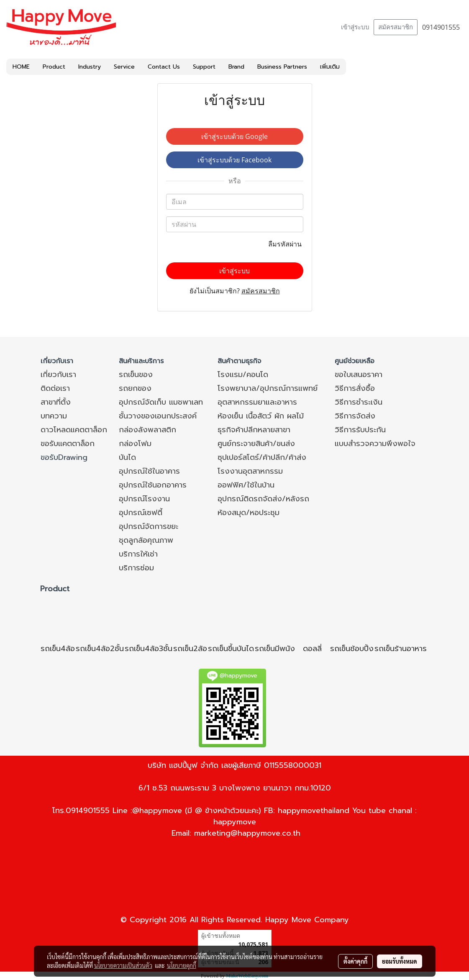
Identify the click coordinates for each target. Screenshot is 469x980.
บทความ (54, 416)
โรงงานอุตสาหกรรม (250, 471)
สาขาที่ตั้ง (56, 402)
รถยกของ (135, 388)
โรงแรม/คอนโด (243, 375)
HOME (21, 67)
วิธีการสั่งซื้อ (355, 388)
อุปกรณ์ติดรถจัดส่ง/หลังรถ (263, 499)
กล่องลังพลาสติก (147, 430)
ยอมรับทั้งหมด (400, 961)
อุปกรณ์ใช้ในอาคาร (149, 471)
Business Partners (282, 67)
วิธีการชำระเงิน (359, 402)
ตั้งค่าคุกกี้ (355, 961)
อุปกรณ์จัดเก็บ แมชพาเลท (161, 402)
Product (54, 67)
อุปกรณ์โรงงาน (144, 499)
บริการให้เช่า (138, 554)
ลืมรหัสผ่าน (286, 244)
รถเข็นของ (136, 375)
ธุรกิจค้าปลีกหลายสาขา (254, 430)
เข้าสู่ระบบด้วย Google (235, 136)
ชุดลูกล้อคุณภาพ (146, 540)
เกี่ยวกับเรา (58, 375)
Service (124, 67)
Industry (90, 67)
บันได (127, 457)
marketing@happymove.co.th (247, 833)
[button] (354, 67)
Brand (236, 67)
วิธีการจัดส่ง (355, 416)
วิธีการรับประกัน (360, 430)
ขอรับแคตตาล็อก (68, 444)
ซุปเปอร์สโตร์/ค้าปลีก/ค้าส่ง (262, 457)
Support (204, 67)
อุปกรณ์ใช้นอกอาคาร (153, 485)
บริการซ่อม (136, 568)
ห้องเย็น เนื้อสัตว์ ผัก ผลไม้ (261, 416)
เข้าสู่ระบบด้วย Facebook (235, 160)
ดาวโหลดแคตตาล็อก (74, 430)
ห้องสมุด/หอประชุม (249, 513)
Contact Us (164, 67)
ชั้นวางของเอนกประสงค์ (158, 416)
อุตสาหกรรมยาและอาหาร (257, 402)
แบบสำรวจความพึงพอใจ (375, 444)
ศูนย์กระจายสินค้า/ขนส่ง (256, 444)
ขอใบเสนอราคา (359, 375)
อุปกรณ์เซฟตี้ (141, 513)
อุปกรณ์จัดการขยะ (149, 526)
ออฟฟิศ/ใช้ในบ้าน (246, 485)
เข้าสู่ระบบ (355, 27)
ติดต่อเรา (55, 388)
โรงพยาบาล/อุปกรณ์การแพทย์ (268, 388)
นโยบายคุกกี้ (182, 965)
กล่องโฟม (135, 444)
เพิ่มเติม (330, 67)
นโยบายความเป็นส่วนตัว (123, 965)
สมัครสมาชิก (396, 27)
